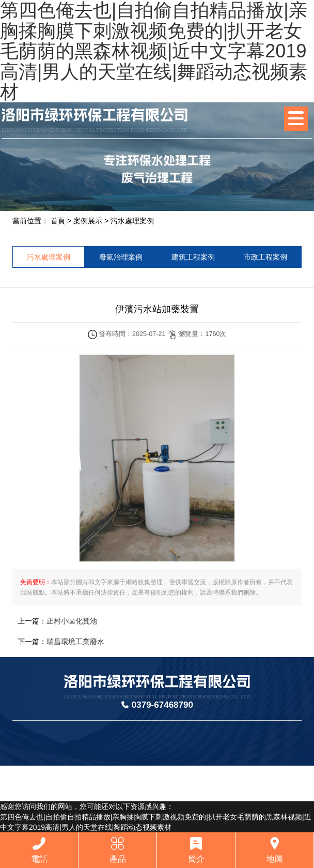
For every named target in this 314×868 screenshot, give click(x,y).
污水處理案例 (132, 221)
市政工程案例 (265, 257)
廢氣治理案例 (121, 257)
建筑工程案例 (193, 257)
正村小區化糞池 (72, 621)
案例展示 (88, 221)
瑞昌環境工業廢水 (75, 642)
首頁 (58, 221)
